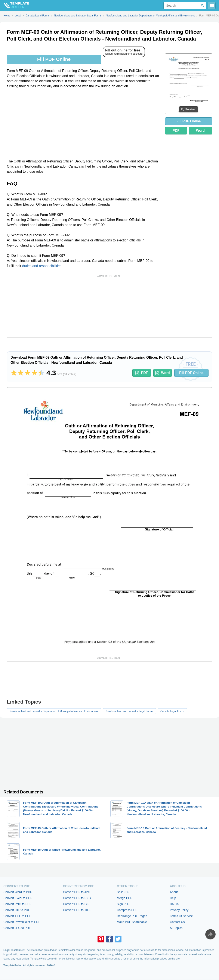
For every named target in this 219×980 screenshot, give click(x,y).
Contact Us (177, 922)
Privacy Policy (179, 910)
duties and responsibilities (42, 266)
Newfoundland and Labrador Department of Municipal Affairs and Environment (54, 711)
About (174, 892)
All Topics (176, 928)
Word (201, 131)
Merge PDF (124, 898)
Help (173, 898)
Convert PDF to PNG (77, 898)
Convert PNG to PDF (17, 904)
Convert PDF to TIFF (77, 910)
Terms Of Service (181, 916)
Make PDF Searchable (132, 922)
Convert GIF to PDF (17, 910)
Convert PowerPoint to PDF (22, 922)
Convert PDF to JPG (77, 892)
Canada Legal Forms (172, 711)
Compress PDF (127, 910)
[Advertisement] (83, 124)
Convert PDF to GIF (76, 904)
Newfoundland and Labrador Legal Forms (129, 711)
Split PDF (123, 892)
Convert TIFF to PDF (17, 916)
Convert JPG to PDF (17, 928)
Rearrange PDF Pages (132, 916)
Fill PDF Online (54, 59)
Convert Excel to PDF (18, 898)
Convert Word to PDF (18, 892)
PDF (176, 131)
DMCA (174, 904)
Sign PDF (123, 904)
